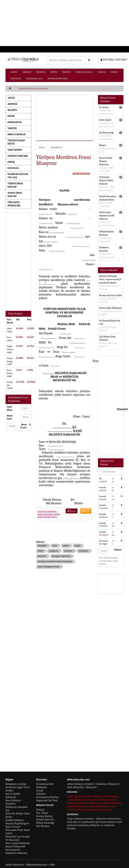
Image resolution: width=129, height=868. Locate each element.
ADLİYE (14, 72)
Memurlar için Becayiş (18, 837)
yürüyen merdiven (61, 556)
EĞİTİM (54, 72)
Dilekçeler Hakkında (16, 853)
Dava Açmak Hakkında (18, 843)
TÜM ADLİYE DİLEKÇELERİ (14, 204)
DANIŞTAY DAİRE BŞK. (18, 156)
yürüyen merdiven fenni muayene (55, 561)
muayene (54, 551)
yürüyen (69, 551)
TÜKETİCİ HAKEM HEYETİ (16, 142)
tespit (78, 546)
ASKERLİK (27, 72)
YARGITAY (66, 72)
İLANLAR (102, 72)
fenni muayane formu (49, 567)
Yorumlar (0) (56, 147)
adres (66, 546)
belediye (42, 546)
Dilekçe (42, 147)
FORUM (114, 72)
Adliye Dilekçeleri (15, 865)
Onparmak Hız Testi (47, 800)
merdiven (83, 551)
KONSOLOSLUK (15, 122)
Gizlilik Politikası (14, 820)
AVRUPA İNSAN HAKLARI (15, 195)
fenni (40, 551)
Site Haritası (43, 826)
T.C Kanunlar (12, 840)
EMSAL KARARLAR (84, 72)
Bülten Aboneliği (45, 823)
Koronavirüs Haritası (48, 797)
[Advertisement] (63, 23)
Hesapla (12, 426)
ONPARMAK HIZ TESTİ (58, 78)
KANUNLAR (16, 78)
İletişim (40, 810)
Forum (40, 791)
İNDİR (86, 511)
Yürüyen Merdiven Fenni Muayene (33, 88)
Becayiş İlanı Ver (45, 820)
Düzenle (72, 511)
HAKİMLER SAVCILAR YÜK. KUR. (18, 176)
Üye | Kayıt (42, 813)
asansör (42, 556)
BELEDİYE (41, 72)
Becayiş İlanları (45, 816)
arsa (55, 546)
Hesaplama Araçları (16, 784)
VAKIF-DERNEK (15, 150)
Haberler (41, 794)
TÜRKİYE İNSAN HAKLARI (15, 185)
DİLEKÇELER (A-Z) (34, 78)
